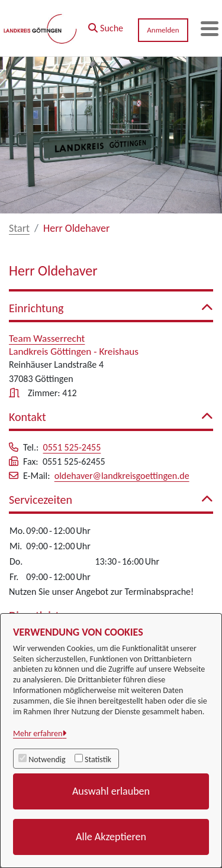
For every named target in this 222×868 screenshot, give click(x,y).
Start (19, 228)
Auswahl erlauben (111, 791)
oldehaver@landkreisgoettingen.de (122, 476)
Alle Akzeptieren (111, 837)
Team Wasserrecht (47, 339)
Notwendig (47, 759)
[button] (106, 25)
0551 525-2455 (72, 447)
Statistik (98, 759)
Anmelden (163, 30)
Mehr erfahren (38, 733)
